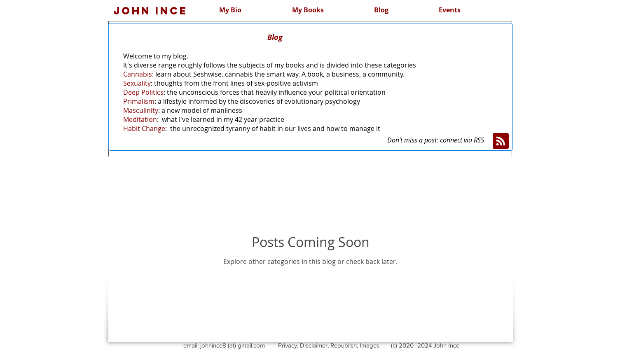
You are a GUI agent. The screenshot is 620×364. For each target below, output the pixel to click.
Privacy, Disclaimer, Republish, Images (329, 345)
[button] (381, 10)
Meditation (140, 119)
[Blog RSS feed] (501, 141)
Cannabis (138, 74)
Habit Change (144, 128)
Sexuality (137, 83)
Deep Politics (143, 92)
